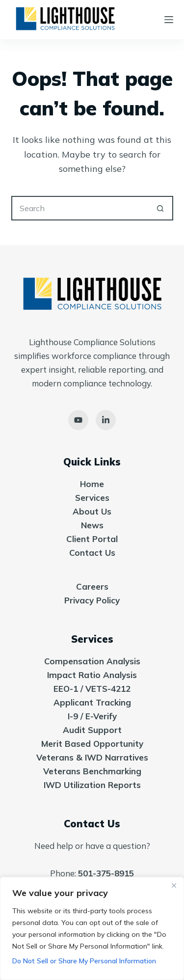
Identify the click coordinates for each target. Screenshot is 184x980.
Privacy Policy (92, 600)
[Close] (174, 885)
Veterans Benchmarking (92, 771)
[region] (92, 928)
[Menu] (169, 20)
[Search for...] (80, 208)
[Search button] (161, 208)
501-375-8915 (106, 873)
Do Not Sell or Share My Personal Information (84, 961)
